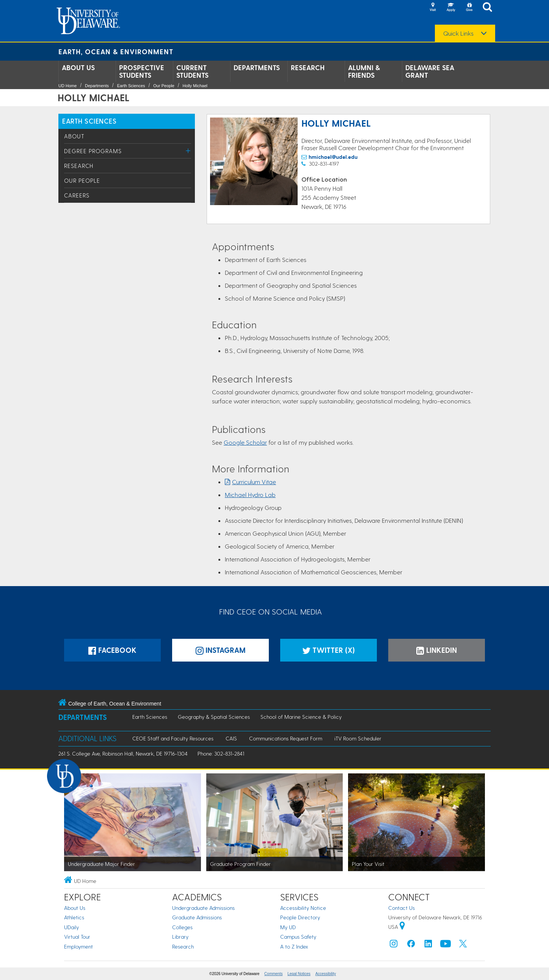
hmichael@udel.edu (333, 157)
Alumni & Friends (364, 71)
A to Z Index (294, 946)
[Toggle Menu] (188, 151)
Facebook (112, 650)
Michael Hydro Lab (250, 495)
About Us (78, 67)
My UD (288, 927)
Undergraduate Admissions (203, 908)
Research (308, 67)
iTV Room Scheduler (358, 738)
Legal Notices (299, 974)
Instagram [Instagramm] (221, 650)
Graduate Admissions (197, 917)
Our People (164, 86)
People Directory (300, 917)
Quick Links (458, 33)
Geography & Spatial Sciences (214, 717)
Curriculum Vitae (254, 482)
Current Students (192, 71)
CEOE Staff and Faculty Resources (173, 738)
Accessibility (326, 974)
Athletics (74, 917)
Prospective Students (142, 71)
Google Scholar (245, 442)
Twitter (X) (329, 650)
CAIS (231, 738)
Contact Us (402, 908)
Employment (78, 946)
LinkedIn (437, 650)
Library (180, 937)
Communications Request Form (286, 738)
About (74, 136)
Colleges (182, 927)
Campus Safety (298, 937)
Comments (273, 974)
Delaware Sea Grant (430, 71)
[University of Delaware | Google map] (402, 927)
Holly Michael (195, 86)
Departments (257, 67)
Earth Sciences (131, 86)
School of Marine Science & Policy (301, 717)
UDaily (71, 927)
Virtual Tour (77, 937)
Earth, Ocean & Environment (116, 51)
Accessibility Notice (303, 908)
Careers (77, 195)
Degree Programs (93, 151)
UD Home (67, 86)
